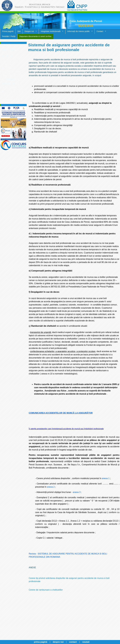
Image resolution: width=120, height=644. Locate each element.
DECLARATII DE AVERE (12, 72)
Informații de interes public (79, 31)
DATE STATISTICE (10, 60)
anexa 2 (51, 487)
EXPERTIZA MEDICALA (12, 84)
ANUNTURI (7, 64)
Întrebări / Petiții (9, 36)
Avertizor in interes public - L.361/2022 (13, 101)
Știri (19, 31)
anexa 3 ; (77, 492)
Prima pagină (8, 31)
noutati (86, 642)
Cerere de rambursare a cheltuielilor (46, 590)
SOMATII (6, 95)
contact (73, 642)
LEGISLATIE (7, 56)
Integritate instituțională (51, 31)
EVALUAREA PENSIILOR (12, 76)
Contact (100, 31)
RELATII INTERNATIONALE (13, 91)
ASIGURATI (7, 46)
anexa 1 (106, 478)
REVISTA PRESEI (9, 68)
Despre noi (29, 31)
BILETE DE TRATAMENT (12, 87)
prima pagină (41, 642)
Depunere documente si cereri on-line (35, 36)
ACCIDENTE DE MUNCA (12, 80)
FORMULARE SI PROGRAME (9, 51)
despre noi (58, 642)
